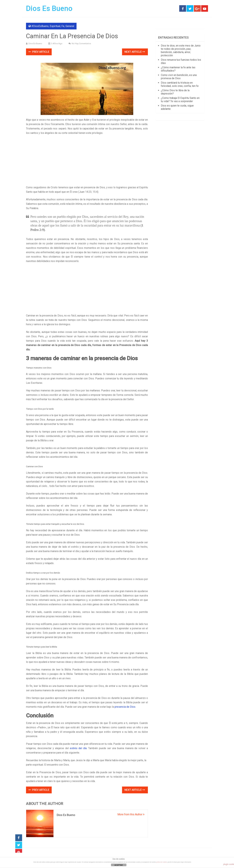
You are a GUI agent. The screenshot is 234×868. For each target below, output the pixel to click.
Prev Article (39, 52)
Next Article (135, 52)
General (70, 26)
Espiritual (55, 26)
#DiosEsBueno (40, 26)
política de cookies (162, 862)
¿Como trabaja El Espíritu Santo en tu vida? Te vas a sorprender (180, 100)
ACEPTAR (119, 865)
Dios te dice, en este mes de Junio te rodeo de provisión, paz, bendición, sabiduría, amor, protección (181, 50)
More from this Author (131, 814)
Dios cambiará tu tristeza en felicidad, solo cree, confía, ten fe (180, 84)
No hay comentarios (81, 43)
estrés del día (78, 748)
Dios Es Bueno (49, 8)
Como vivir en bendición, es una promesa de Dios (179, 77)
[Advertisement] (87, 161)
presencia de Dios (125, 707)
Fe (63, 26)
